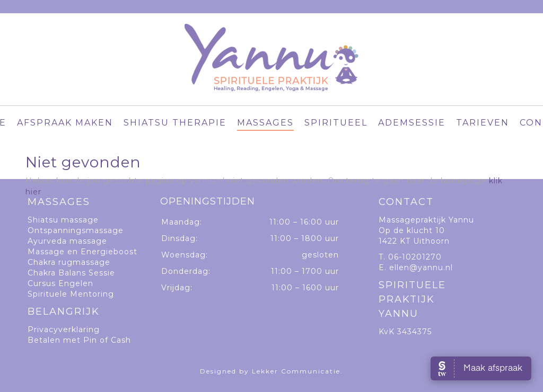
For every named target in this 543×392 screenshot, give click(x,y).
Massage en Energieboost (82, 252)
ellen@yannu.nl (421, 268)
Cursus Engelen (60, 283)
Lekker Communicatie (296, 371)
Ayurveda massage (67, 241)
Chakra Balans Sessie (71, 273)
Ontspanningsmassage (76, 230)
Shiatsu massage (63, 220)
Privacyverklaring (64, 329)
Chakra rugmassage (69, 262)
